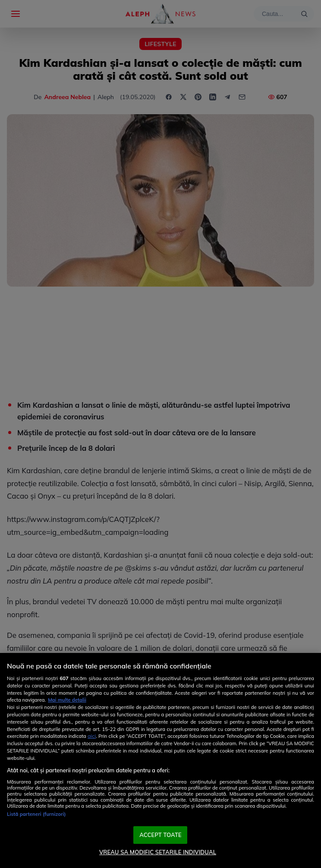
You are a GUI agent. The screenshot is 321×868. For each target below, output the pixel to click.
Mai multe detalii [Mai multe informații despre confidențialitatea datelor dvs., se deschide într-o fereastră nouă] (67, 700)
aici (92, 736)
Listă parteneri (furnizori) (36, 814)
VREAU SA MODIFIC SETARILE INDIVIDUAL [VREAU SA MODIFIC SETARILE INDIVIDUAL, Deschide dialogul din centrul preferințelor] (158, 852)
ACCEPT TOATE (160, 835)
